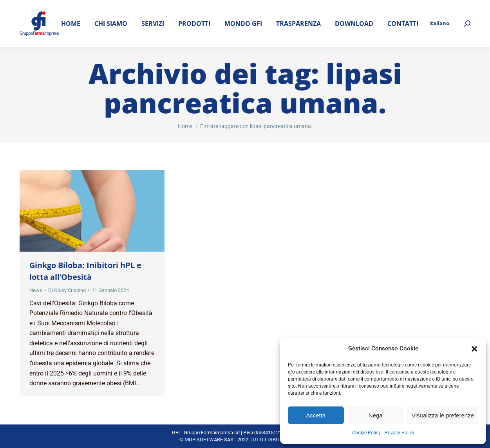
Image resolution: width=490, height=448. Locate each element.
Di (67, 290)
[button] (474, 349)
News (36, 290)
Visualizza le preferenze (443, 415)
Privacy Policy (400, 433)
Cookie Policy (366, 433)
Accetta (316, 415)
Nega (376, 415)
